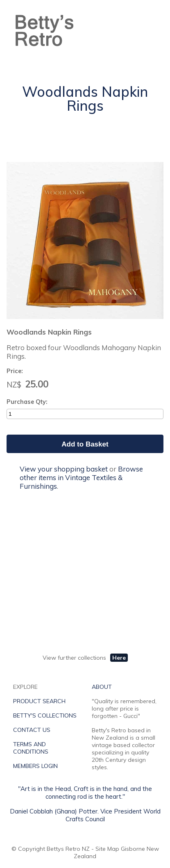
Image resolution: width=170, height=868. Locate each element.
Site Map (107, 849)
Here (119, 658)
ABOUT (102, 687)
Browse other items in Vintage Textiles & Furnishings (81, 477)
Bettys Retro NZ (68, 849)
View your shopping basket (64, 469)
